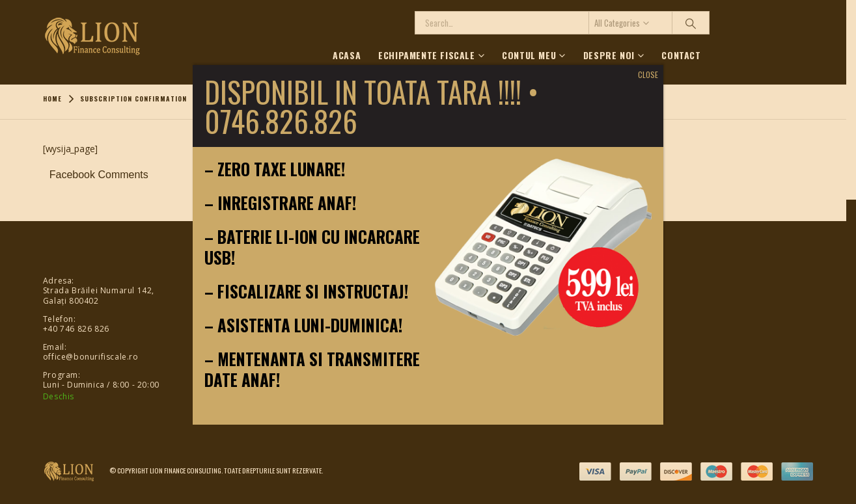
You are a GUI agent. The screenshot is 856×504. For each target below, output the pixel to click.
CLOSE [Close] (648, 74)
